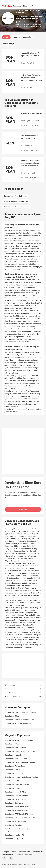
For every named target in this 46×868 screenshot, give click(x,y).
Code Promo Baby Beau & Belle (17, 807)
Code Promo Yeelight (30, 777)
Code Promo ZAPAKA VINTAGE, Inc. (19, 814)
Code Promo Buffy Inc (13, 825)
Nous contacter (25, 852)
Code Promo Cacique (13, 770)
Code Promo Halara (12, 777)
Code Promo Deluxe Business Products (20, 818)
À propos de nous (9, 852)
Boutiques (17, 6)
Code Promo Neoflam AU (14, 835)
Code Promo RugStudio (14, 839)
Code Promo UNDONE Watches (17, 784)
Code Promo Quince (30, 740)
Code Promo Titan (12, 744)
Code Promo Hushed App (14, 755)
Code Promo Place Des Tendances (18, 723)
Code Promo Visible (12, 740)
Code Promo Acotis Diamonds (16, 796)
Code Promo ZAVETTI (30, 751)
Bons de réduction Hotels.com (16, 201)
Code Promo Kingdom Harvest (16, 810)
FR (30, 6)
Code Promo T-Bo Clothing (15, 747)
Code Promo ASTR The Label (16, 759)
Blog (25, 6)
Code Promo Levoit (29, 712)
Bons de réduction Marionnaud (16, 207)
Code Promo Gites (12, 716)
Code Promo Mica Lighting (15, 821)
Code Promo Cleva (12, 712)
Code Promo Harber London (16, 799)
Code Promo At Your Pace (15, 766)
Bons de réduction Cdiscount (15, 196)
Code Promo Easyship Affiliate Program (20, 762)
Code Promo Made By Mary (15, 792)
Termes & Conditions (24, 855)
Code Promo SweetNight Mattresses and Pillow (20, 830)
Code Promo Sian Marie (14, 803)
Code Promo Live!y (12, 751)
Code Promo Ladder (12, 781)
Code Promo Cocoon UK (14, 773)
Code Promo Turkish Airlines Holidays (19, 720)
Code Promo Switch (12, 788)
